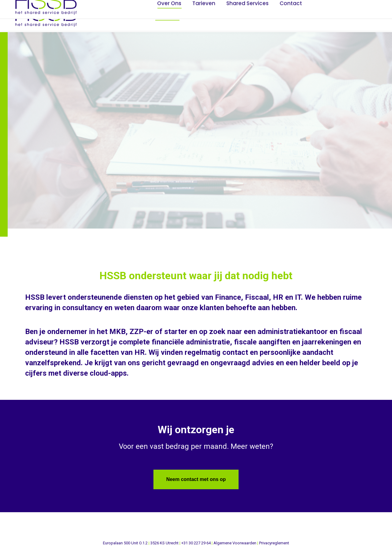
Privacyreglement (274, 543)
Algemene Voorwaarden (235, 543)
